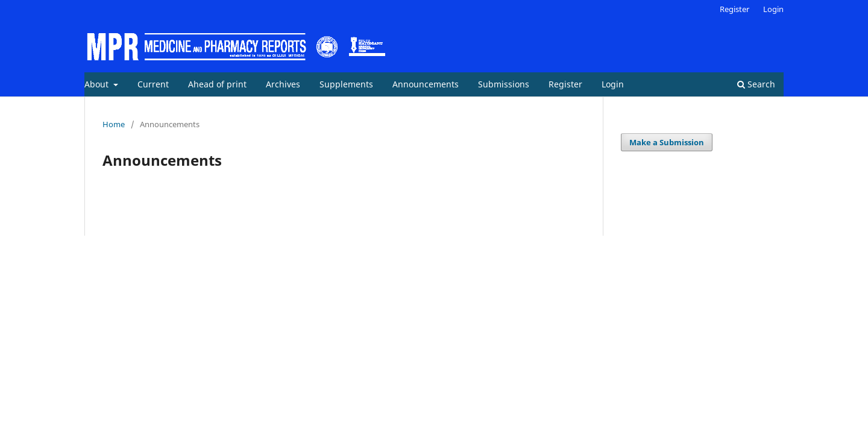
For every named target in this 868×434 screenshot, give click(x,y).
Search (756, 84)
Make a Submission (667, 142)
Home (114, 124)
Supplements (346, 84)
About (98, 84)
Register (565, 84)
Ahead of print (217, 84)
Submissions (504, 84)
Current (153, 84)
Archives (283, 84)
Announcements (426, 84)
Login (613, 84)
